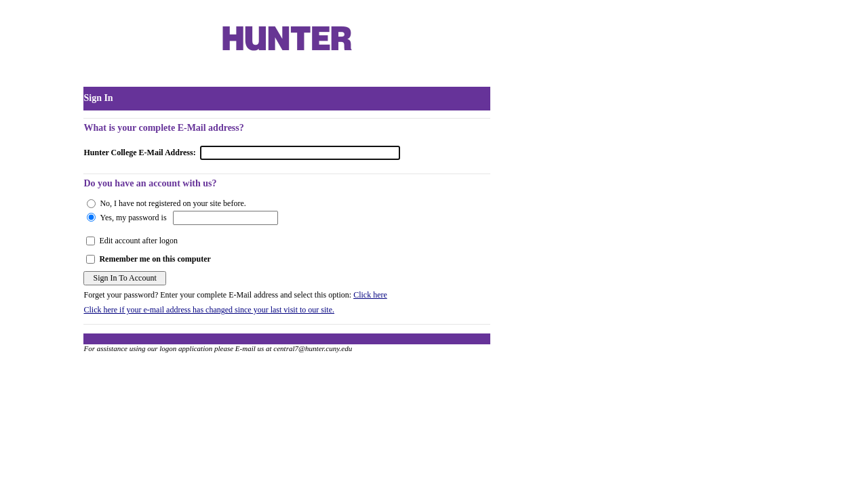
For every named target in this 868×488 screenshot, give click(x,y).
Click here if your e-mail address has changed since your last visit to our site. (209, 310)
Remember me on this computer (155, 259)
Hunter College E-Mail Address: (139, 152)
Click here (370, 295)
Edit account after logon (138, 241)
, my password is (139, 218)
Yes (105, 218)
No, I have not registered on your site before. (173, 203)
